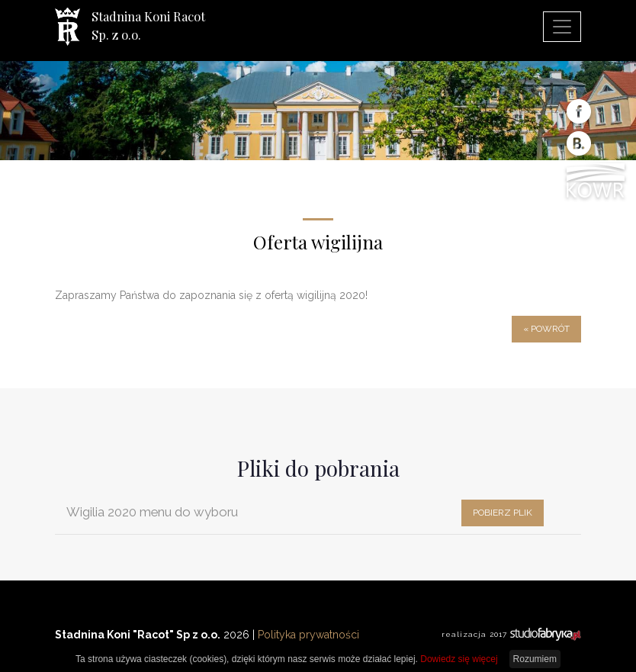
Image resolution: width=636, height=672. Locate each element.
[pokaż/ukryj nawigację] (562, 27)
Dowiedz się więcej (459, 659)
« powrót (546, 329)
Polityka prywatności (308, 635)
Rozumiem (535, 659)
